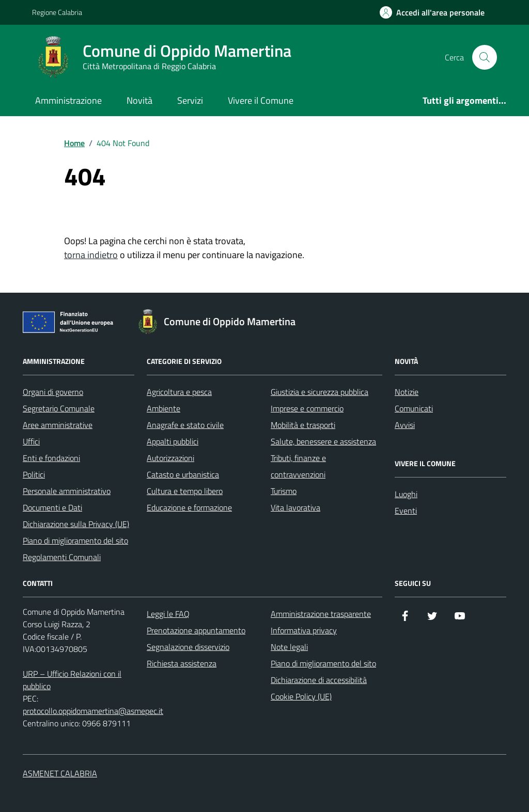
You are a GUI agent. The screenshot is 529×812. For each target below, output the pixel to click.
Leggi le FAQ (168, 614)
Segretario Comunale (59, 408)
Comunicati (414, 408)
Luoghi (406, 494)
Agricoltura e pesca (179, 392)
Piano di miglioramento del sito (75, 540)
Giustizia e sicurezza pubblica (320, 392)
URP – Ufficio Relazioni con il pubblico (72, 680)
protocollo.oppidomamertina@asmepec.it (93, 711)
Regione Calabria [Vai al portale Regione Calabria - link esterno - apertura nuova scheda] (57, 12)
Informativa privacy (304, 630)
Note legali (289, 647)
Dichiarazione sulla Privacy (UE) (76, 524)
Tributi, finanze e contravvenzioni (298, 466)
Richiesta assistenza (182, 663)
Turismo (284, 491)
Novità (139, 100)
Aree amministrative (58, 425)
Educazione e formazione (189, 507)
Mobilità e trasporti (303, 425)
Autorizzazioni (170, 458)
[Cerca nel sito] (485, 57)
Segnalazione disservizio (188, 647)
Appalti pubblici (173, 441)
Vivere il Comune (261, 100)
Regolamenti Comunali (62, 557)
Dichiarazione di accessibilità (319, 680)
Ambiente (164, 408)
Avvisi (405, 425)
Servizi (190, 100)
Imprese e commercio (307, 408)
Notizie (407, 392)
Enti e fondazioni (51, 458)
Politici (34, 474)
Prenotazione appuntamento (196, 630)
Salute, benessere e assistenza (323, 441)
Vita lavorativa (295, 507)
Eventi (406, 511)
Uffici (31, 441)
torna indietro (91, 255)
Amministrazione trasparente (321, 614)
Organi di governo (53, 392)
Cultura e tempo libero (185, 491)
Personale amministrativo (67, 491)
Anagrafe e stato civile (185, 425)
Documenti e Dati (52, 507)
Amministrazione (68, 100)
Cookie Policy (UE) (301, 696)
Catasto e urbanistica (183, 474)
